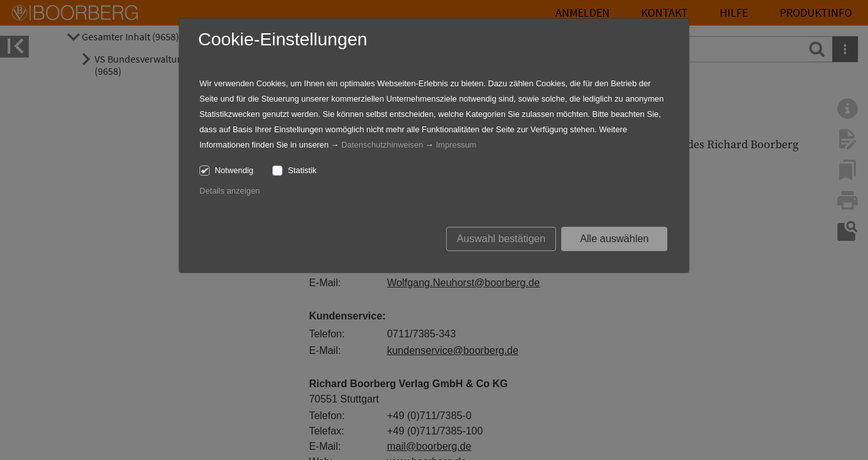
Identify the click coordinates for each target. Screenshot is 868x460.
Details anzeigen (230, 191)
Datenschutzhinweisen (382, 145)
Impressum (456, 145)
